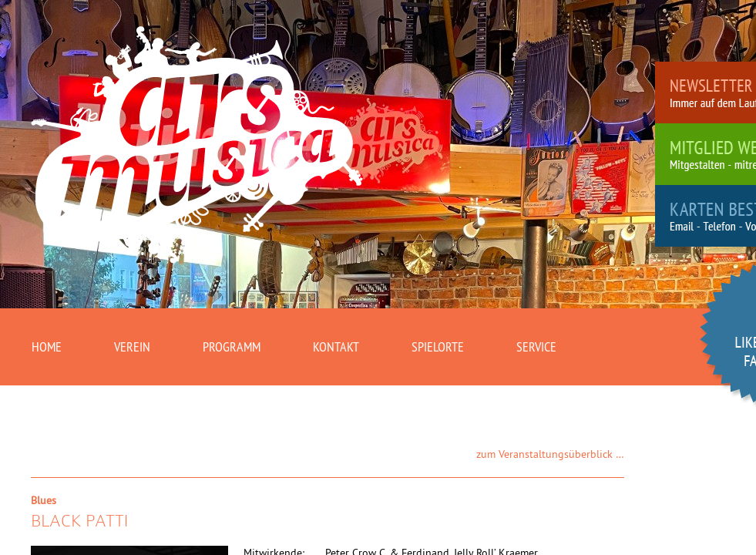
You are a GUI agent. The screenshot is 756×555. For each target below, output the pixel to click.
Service (536, 346)
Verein (132, 346)
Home (47, 346)
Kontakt (336, 346)
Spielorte (438, 346)
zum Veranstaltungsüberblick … (550, 454)
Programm (232, 346)
